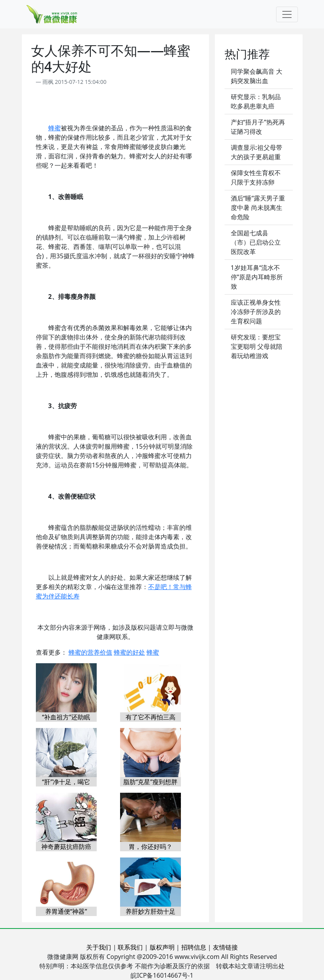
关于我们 (99, 947)
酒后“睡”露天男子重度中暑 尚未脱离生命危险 (258, 208)
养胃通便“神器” (66, 911)
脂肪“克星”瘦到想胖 (150, 782)
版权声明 (162, 947)
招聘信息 (194, 947)
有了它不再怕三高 (150, 717)
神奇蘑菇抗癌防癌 (66, 847)
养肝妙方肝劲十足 (150, 911)
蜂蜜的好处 (129, 652)
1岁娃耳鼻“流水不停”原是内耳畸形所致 (257, 277)
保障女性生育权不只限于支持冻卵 (256, 178)
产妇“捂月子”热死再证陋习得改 (258, 127)
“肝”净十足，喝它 (66, 782)
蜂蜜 (55, 128)
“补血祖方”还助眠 (66, 717)
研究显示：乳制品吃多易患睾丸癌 (256, 101)
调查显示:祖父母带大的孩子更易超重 (257, 152)
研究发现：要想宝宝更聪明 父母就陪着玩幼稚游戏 (257, 346)
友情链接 (225, 947)
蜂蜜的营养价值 (90, 652)
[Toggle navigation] (287, 14)
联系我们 (130, 947)
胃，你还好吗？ (150, 847)
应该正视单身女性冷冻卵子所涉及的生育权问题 (256, 312)
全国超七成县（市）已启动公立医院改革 (256, 242)
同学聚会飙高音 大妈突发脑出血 (257, 76)
